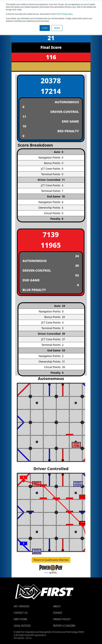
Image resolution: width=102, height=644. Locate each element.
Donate (58, 613)
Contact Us (21, 613)
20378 (51, 81)
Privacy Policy (64, 14)
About (57, 606)
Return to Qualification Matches (51, 560)
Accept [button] (45, 28)
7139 (51, 234)
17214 (51, 91)
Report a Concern (64, 626)
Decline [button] (57, 28)
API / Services (22, 606)
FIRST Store (20, 619)
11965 (51, 245)
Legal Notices (22, 626)
